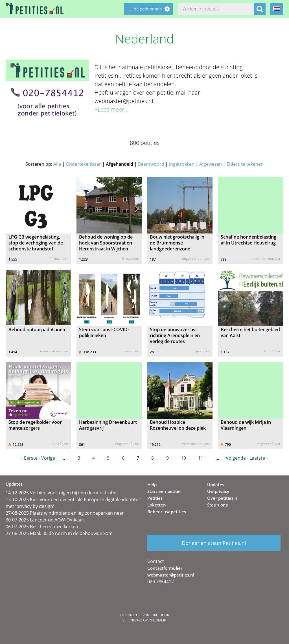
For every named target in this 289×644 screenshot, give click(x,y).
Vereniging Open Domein (144, 620)
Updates (216, 484)
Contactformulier (165, 568)
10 (183, 458)
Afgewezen (211, 164)
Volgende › (237, 458)
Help (152, 484)
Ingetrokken (182, 164)
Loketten (157, 505)
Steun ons (217, 505)
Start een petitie (164, 491)
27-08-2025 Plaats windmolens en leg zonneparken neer (65, 513)
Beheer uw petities (167, 512)
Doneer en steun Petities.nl (214, 543)
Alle (57, 164)
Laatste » (259, 458)
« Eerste (29, 458)
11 (201, 458)
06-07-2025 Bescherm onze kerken (42, 527)
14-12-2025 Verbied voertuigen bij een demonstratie (61, 493)
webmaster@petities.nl (171, 575)
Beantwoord (151, 164)
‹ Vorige (47, 458)
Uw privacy (218, 491)
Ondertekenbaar (83, 164)
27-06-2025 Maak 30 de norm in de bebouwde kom (59, 533)
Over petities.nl (223, 498)
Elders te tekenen (245, 164)
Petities (155, 498)
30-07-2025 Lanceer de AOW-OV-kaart (45, 520)
